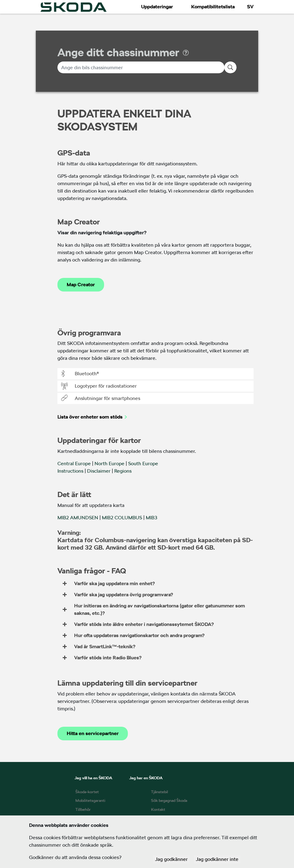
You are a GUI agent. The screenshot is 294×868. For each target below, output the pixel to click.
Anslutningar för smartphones (101, 398)
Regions (123, 471)
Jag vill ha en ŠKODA (93, 778)
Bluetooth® (80, 374)
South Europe (143, 464)
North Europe (109, 464)
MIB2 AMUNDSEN (78, 518)
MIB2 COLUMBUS (122, 518)
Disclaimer (99, 471)
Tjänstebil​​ (160, 792)
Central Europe (74, 464)
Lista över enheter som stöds (90, 417)
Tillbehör (83, 809)
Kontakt (158, 809)
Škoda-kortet (87, 792)
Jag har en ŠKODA (146, 778)
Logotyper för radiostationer (99, 386)
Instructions (70, 471)
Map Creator (81, 285)
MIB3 (151, 518)
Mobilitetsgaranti (90, 800)
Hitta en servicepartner (93, 733)
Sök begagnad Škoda (169, 800)
